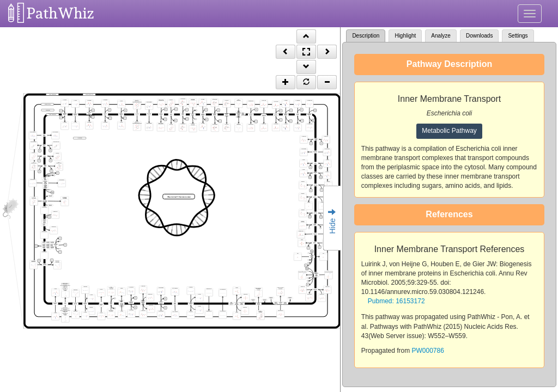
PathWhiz (60, 13)
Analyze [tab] (441, 36)
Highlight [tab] (405, 36)
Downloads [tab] (479, 36)
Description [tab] (366, 36)
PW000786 (428, 351)
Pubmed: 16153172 (396, 301)
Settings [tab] (518, 36)
